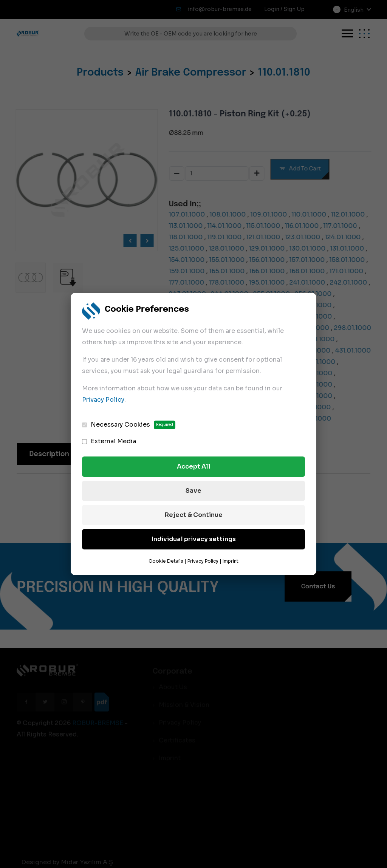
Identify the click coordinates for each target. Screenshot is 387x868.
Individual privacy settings (194, 539)
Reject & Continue (194, 515)
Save (193, 491)
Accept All (194, 466)
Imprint (231, 561)
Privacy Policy (103, 400)
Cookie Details (166, 561)
